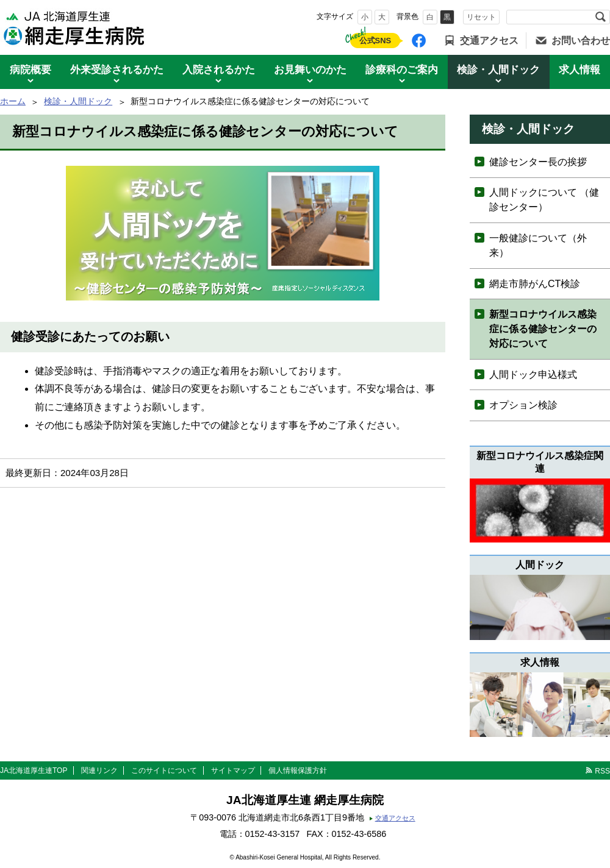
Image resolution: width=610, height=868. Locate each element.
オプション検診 (523, 405)
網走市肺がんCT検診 (535, 284)
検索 (600, 17)
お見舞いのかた (310, 70)
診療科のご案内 (402, 70)
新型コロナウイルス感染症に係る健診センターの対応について (543, 329)
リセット (481, 17)
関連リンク (99, 770)
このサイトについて (164, 770)
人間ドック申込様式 (533, 375)
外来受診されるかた (117, 70)
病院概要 (30, 70)
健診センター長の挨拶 (538, 162)
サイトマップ (233, 770)
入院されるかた (219, 70)
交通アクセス (489, 41)
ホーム (13, 101)
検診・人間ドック (498, 70)
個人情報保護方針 (298, 770)
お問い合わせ (581, 41)
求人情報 (579, 70)
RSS (602, 771)
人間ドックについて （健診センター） (544, 200)
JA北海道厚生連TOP (34, 770)
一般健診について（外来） (538, 245)
